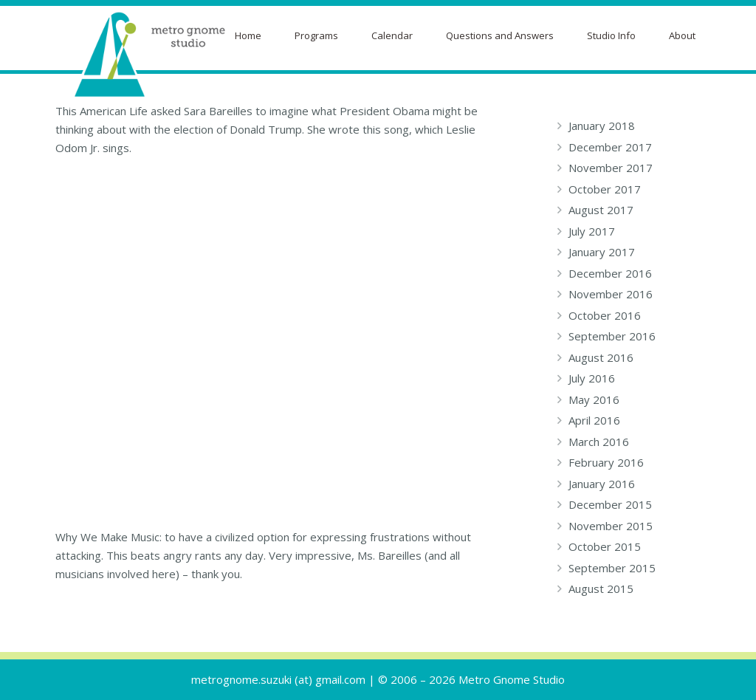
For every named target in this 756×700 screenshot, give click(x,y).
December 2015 (610, 504)
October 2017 (605, 189)
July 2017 (592, 231)
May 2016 (594, 399)
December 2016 (610, 273)
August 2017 (601, 210)
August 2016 (601, 357)
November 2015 (611, 526)
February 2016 (606, 462)
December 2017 (610, 147)
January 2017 (602, 252)
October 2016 (605, 315)
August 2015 (601, 589)
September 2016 (612, 336)
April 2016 (594, 420)
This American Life (102, 111)
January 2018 (602, 126)
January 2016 (602, 484)
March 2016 (599, 442)
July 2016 (592, 378)
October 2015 (605, 546)
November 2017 (611, 168)
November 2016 (611, 294)
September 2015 (612, 568)
